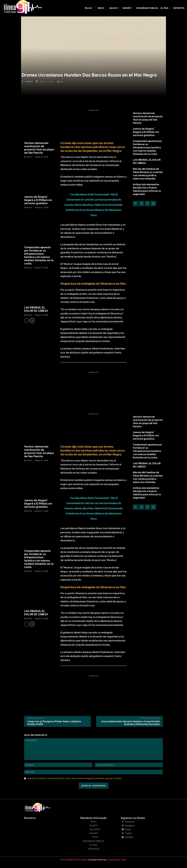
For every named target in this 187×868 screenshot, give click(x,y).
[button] (89, 8)
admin (29, 86)
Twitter (128, 838)
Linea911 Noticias (97, 864)
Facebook (130, 826)
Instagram (130, 830)
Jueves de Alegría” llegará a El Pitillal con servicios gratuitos (38, 205)
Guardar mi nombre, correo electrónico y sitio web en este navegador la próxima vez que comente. (75, 783)
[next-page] (32, 325)
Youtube (129, 842)
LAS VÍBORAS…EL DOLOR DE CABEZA (36, 314)
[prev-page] (26, 325)
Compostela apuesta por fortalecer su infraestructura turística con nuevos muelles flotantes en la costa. (39, 260)
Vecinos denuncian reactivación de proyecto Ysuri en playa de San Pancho (39, 153)
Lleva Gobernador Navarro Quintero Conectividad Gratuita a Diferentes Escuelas (130, 727)
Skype (128, 834)
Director (28, 162)
